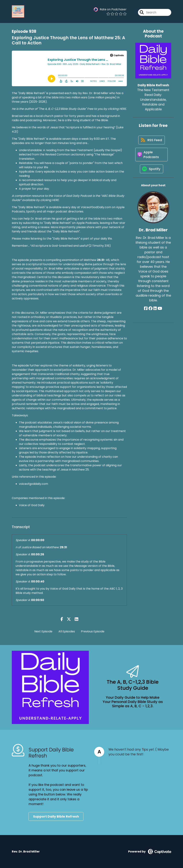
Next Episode (43, 631)
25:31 (101, 260)
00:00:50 (38, 600)
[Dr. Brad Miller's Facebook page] (146, 310)
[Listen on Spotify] (152, 170)
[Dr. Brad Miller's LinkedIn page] (155, 310)
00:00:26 (38, 554)
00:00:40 (38, 581)
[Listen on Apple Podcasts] (151, 155)
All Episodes (67, 631)
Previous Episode (93, 631)
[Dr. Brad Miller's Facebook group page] (151, 310)
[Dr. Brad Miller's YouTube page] (160, 310)
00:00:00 (38, 540)
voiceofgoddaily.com (34, 484)
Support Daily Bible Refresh (56, 816)
